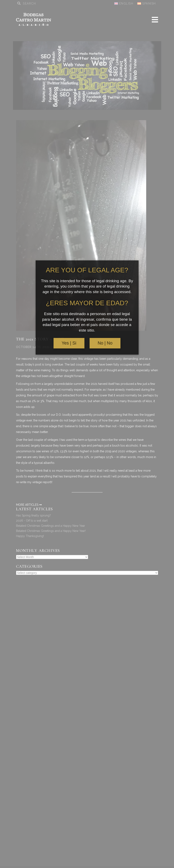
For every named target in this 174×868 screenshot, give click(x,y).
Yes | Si (69, 343)
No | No (105, 343)
